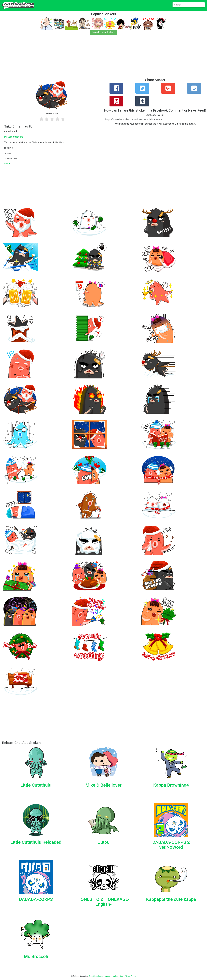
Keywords (108, 976)
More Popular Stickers (103, 32)
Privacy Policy (130, 976)
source (7, 163)
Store (122, 976)
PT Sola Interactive (14, 137)
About (91, 976)
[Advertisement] (85, 58)
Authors (116, 976)
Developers (99, 976)
